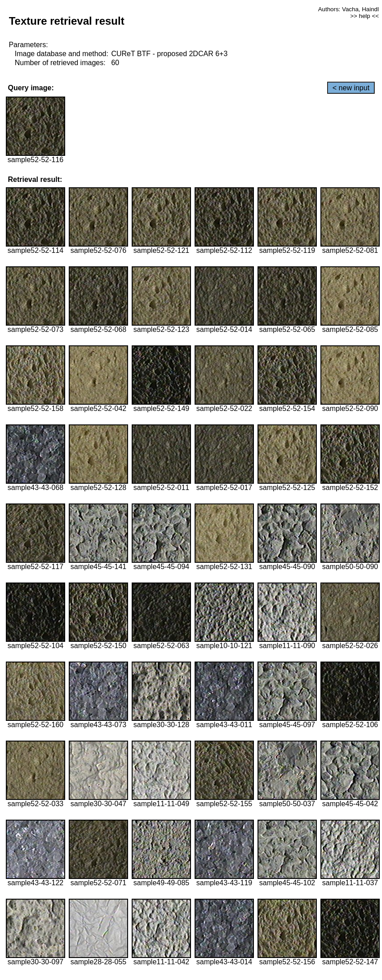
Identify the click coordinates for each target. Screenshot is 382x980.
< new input (351, 88)
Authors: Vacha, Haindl (349, 9)
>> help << (364, 16)
